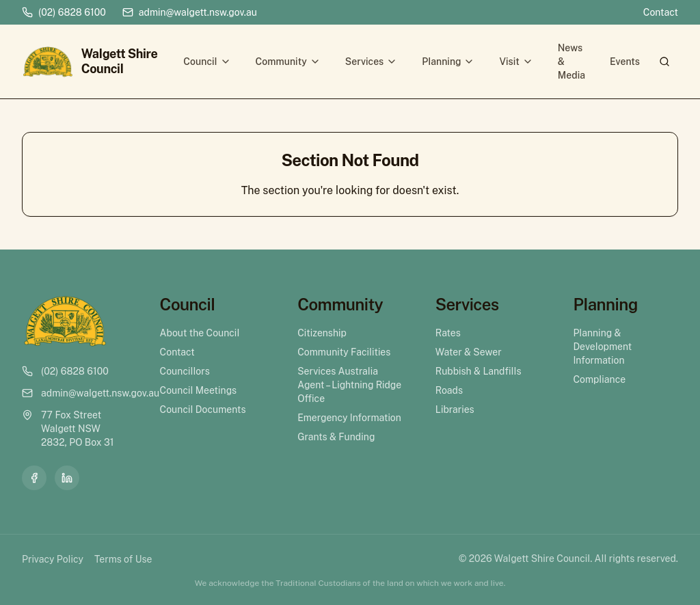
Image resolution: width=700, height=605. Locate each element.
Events (625, 62)
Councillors (185, 371)
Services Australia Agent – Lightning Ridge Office (349, 385)
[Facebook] (34, 478)
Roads (449, 390)
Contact (661, 12)
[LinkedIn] (67, 478)
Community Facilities (344, 352)
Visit (516, 62)
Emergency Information (349, 418)
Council (207, 62)
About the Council (200, 333)
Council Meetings (199, 390)
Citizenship (322, 333)
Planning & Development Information (602, 347)
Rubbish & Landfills (479, 371)
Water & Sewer (469, 352)
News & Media (571, 62)
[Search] (664, 62)
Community (288, 62)
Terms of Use (123, 559)
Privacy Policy (53, 559)
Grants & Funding (336, 437)
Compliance (599, 379)
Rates (448, 333)
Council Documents (203, 409)
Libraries (455, 409)
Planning (448, 62)
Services (372, 62)
